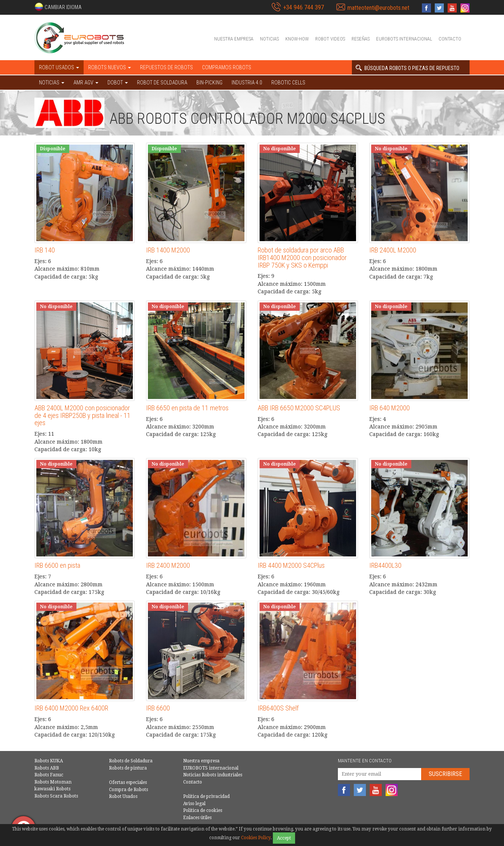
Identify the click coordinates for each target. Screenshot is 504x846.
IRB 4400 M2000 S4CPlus (291, 565)
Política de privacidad (206, 796)
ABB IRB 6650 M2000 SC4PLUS (299, 408)
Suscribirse (445, 774)
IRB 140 (45, 250)
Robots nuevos (110, 67)
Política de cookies (203, 810)
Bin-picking (209, 83)
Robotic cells (288, 83)
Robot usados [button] (59, 67)
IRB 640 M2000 (390, 408)
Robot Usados (123, 796)
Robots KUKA (49, 761)
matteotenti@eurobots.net (378, 8)
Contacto (450, 39)
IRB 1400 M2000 (168, 250)
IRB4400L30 (385, 565)
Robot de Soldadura (162, 83)
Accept (284, 838)
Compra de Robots (128, 790)
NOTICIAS (52, 83)
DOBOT (118, 83)
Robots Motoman (53, 782)
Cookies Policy (256, 838)
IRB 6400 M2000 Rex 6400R (71, 708)
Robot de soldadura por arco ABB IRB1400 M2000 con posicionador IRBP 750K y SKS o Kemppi (302, 258)
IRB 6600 (158, 708)
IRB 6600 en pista (57, 565)
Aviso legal (194, 804)
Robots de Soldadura (131, 761)
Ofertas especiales (128, 782)
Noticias (269, 39)
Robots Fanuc (49, 775)
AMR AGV (86, 83)
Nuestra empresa (234, 39)
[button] (58, 7)
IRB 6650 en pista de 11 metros (187, 408)
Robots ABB (47, 768)
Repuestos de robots (166, 67)
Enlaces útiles (197, 818)
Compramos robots (227, 67)
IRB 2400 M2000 (168, 565)
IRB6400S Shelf (278, 708)
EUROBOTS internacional (404, 39)
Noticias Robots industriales (213, 775)
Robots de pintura (128, 768)
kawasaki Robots (52, 789)
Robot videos (330, 39)
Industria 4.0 (247, 83)
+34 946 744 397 (303, 7)
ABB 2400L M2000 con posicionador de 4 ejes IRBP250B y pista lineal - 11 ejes (82, 415)
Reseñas (361, 39)
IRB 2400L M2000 (393, 250)
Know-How (297, 39)
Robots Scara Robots (56, 796)
